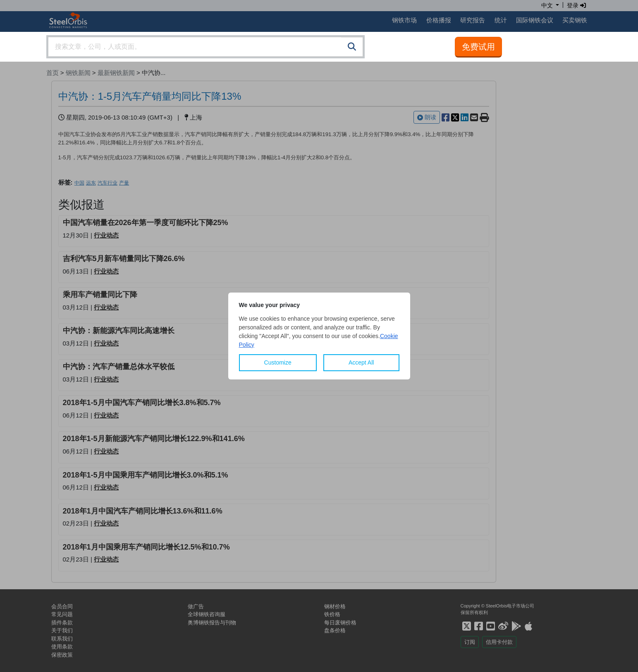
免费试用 (478, 47)
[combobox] (205, 47)
